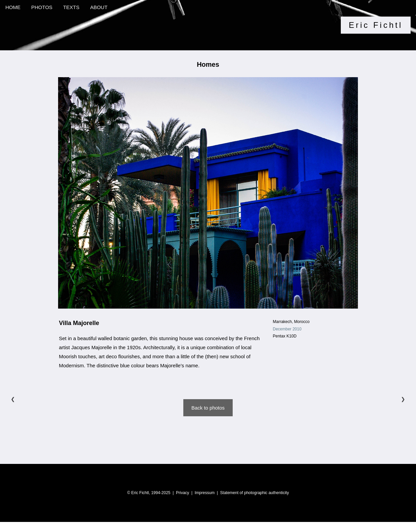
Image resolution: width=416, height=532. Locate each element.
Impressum (205, 493)
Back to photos (208, 408)
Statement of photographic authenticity (255, 493)
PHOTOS (42, 7)
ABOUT (99, 7)
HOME (13, 7)
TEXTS (71, 7)
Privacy (182, 493)
